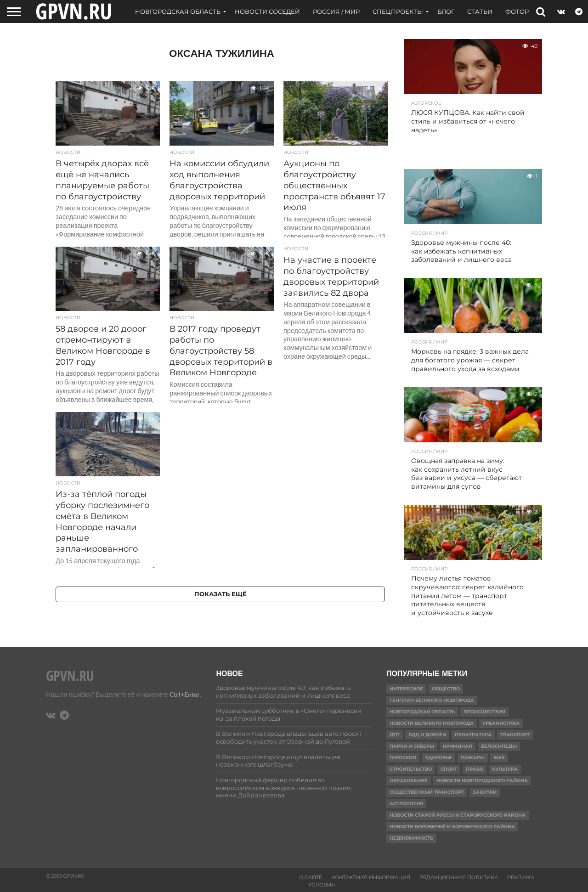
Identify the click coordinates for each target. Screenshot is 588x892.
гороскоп (403, 758)
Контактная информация (371, 877)
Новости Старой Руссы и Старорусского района (458, 815)
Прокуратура (473, 735)
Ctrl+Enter (185, 694)
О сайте (311, 877)
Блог (446, 11)
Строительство (411, 769)
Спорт (449, 769)
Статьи (480, 11)
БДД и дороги (427, 735)
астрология (406, 804)
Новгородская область (178, 11)
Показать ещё (220, 594)
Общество (446, 689)
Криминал (458, 746)
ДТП (395, 735)
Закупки (485, 792)
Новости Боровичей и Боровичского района (452, 827)
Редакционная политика (459, 877)
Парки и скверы (412, 746)
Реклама (521, 877)
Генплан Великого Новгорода (432, 700)
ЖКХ (499, 758)
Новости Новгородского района (482, 781)
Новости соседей (267, 11)
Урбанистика (501, 723)
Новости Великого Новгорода (432, 723)
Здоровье (438, 758)
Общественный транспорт (427, 792)
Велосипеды (499, 746)
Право (475, 769)
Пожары (473, 758)
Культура (505, 769)
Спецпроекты (398, 11)
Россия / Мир (336, 11)
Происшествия (484, 712)
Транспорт (515, 735)
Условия (322, 885)
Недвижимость (411, 838)
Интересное (406, 689)
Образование (409, 781)
